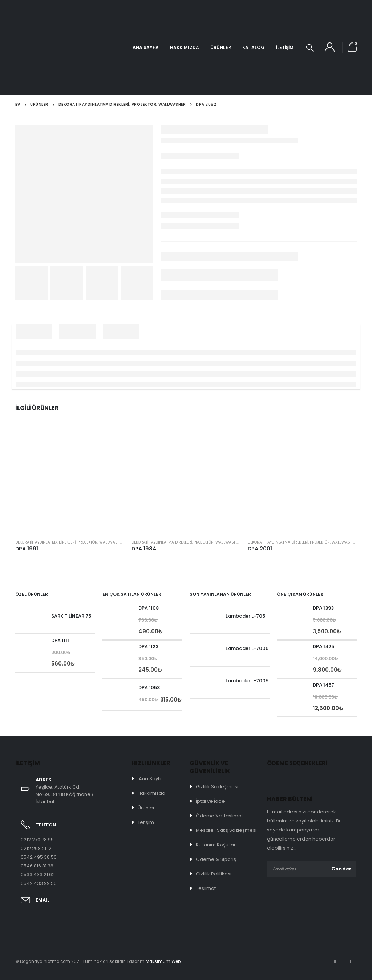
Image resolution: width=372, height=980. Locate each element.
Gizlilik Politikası (214, 874)
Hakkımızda (185, 47)
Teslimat (206, 888)
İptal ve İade (210, 801)
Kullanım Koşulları (216, 845)
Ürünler (221, 47)
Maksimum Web (163, 961)
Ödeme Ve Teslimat (219, 816)
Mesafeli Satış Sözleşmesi (226, 830)
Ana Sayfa (146, 47)
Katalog (254, 47)
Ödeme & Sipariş (216, 859)
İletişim (285, 47)
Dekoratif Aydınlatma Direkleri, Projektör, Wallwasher (70, 542)
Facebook (335, 961)
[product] (70, 479)
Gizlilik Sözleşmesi (217, 787)
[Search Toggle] (310, 48)
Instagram (350, 961)
